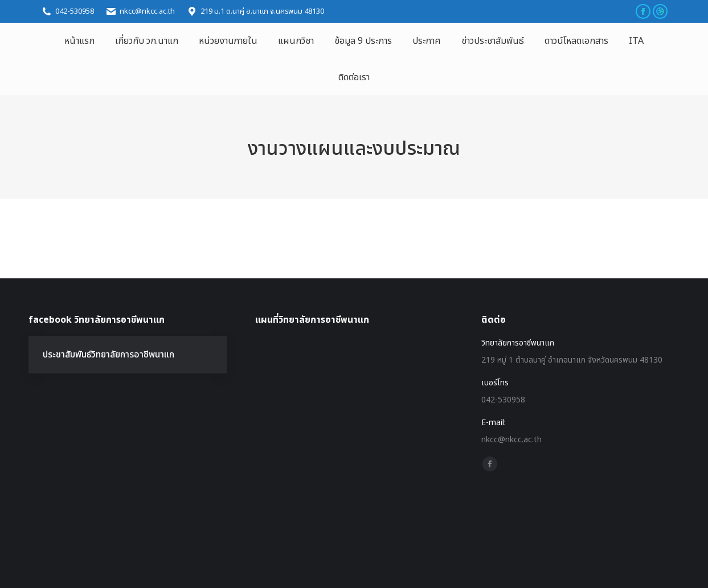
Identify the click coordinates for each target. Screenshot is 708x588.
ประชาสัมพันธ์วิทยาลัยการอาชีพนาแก (109, 355)
